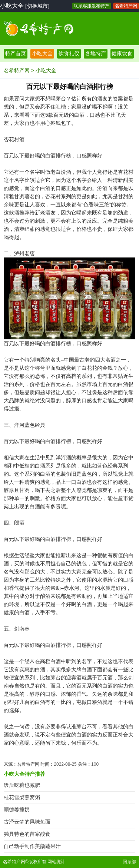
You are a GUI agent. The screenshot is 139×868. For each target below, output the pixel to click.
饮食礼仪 (69, 54)
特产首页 (16, 54)
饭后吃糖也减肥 (22, 785)
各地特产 (96, 54)
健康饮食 (122, 54)
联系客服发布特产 (92, 6)
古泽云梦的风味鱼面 (27, 822)
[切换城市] (37, 6)
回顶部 (129, 862)
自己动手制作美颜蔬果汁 (32, 846)
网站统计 (56, 862)
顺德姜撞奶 (17, 810)
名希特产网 (126, 6)
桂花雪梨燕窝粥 (22, 797)
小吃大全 (42, 54)
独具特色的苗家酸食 (27, 834)
